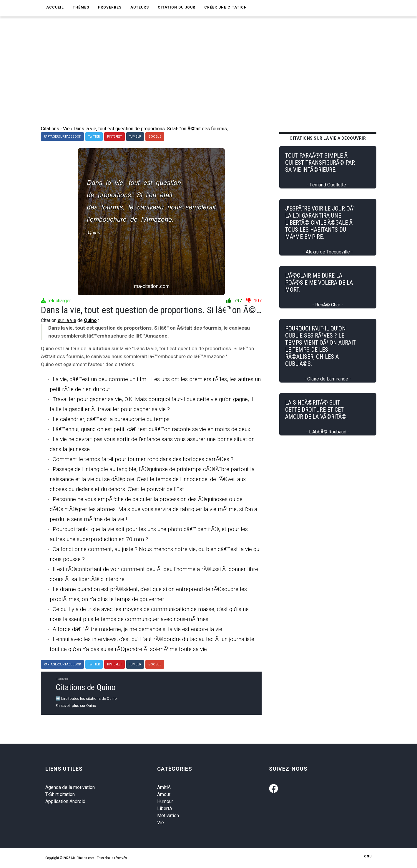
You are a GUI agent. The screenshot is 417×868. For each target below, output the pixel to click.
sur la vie (67, 320)
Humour (165, 801)
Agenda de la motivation (70, 787)
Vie (161, 823)
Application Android (65, 801)
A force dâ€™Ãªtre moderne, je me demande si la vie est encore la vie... (139, 629)
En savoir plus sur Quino (76, 706)
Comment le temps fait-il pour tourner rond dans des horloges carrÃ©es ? (143, 459)
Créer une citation (226, 7)
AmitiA (164, 787)
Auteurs (140, 7)
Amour (164, 794)
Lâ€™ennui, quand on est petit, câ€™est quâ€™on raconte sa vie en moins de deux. (152, 429)
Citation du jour (177, 7)
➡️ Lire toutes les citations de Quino (86, 698)
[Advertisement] (209, 81)
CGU (368, 856)
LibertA (165, 808)
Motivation (168, 816)
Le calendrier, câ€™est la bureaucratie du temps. (112, 419)
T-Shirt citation (60, 794)
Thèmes (81, 7)
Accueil (55, 7)
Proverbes (110, 7)
